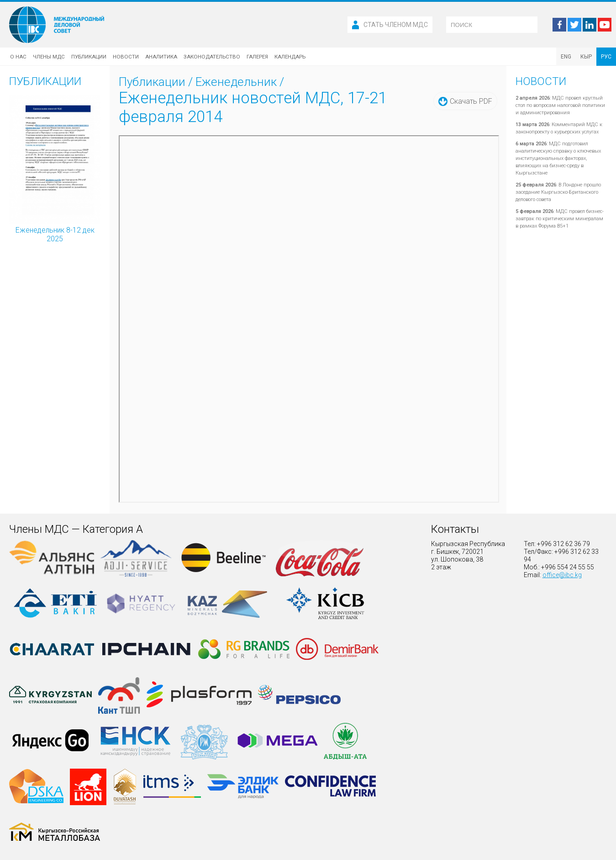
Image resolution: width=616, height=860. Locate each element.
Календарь (290, 57)
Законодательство (212, 57)
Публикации (89, 57)
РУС (606, 57)
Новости (126, 57)
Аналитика (161, 57)
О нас (18, 57)
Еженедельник (236, 82)
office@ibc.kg (562, 575)
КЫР (586, 57)
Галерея (257, 57)
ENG (566, 57)
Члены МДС (49, 57)
